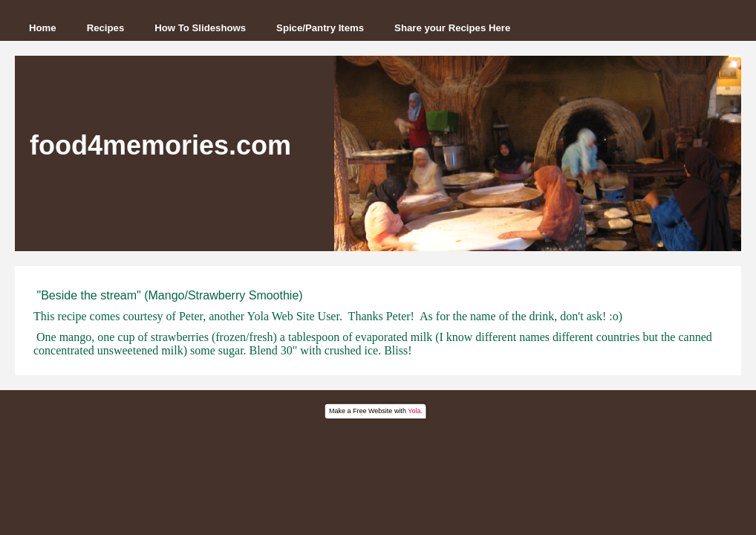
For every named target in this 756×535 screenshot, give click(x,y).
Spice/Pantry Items (320, 28)
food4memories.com (160, 145)
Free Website (372, 411)
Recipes (106, 28)
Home (43, 28)
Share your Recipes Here (452, 28)
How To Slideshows (200, 28)
